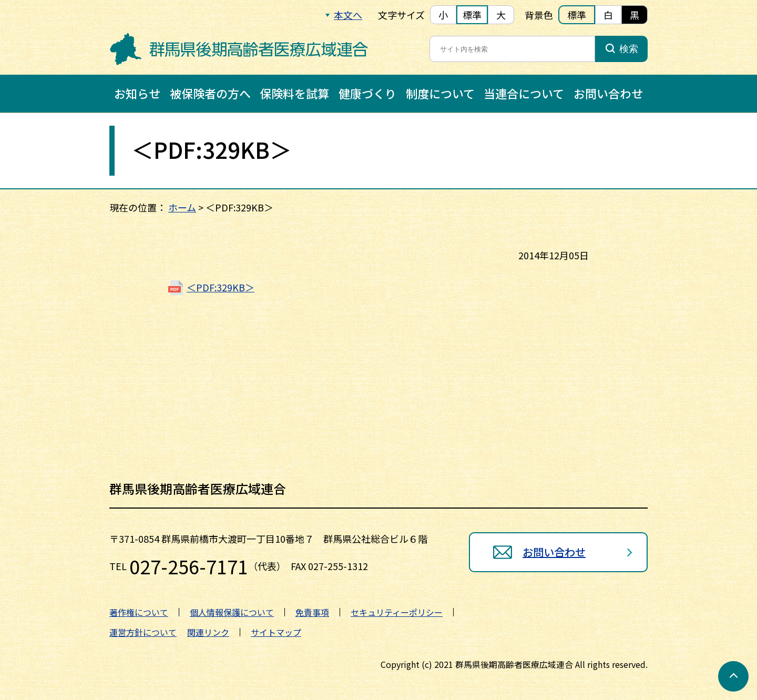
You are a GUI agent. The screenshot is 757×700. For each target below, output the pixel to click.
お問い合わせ (608, 93)
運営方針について (143, 632)
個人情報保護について (232, 612)
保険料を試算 (294, 93)
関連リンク (208, 632)
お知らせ (137, 93)
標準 (472, 15)
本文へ (348, 15)
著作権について (139, 612)
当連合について (524, 93)
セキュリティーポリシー (397, 612)
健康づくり (367, 93)
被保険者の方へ (210, 93)
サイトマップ (276, 632)
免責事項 (312, 612)
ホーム (182, 207)
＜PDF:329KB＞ (221, 287)
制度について (440, 93)
